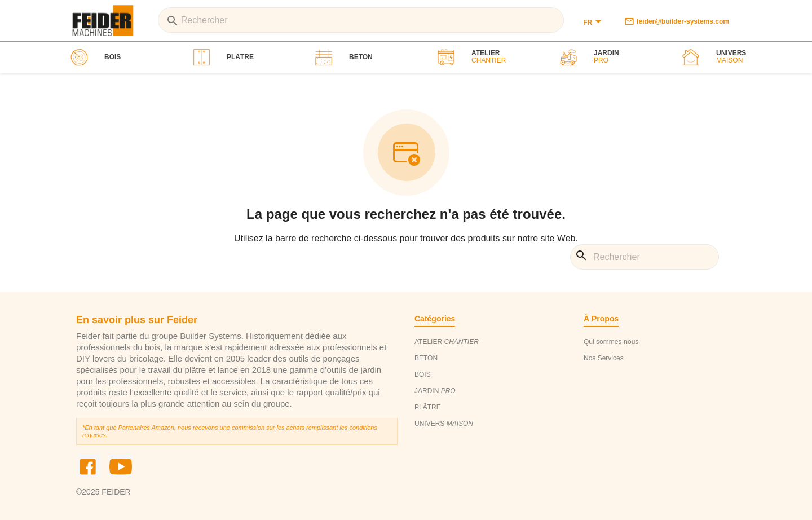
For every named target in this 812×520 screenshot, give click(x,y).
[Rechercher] (361, 20)
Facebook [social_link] (89, 466)
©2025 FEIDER (103, 492)
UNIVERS (444, 424)
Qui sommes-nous (611, 342)
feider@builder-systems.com (677, 21)
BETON (426, 358)
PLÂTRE (428, 407)
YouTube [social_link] (121, 466)
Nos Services (604, 358)
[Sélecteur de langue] (594, 23)
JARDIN (435, 391)
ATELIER (447, 342)
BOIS (423, 374)
